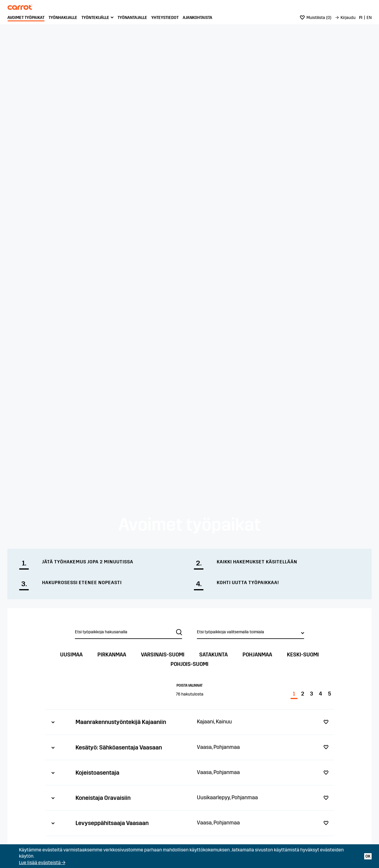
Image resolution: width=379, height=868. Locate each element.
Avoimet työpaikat (26, 18)
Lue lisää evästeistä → (42, 863)
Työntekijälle (95, 18)
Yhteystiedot (165, 18)
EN (369, 18)
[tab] (190, 722)
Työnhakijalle (63, 18)
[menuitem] (26, 18)
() (316, 18)
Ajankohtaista (197, 18)
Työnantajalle (132, 18)
